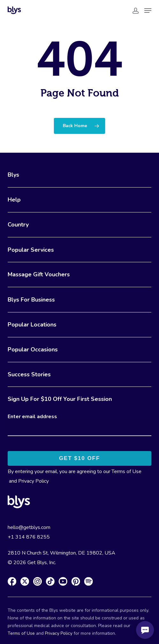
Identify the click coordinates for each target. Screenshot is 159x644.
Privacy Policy (33, 481)
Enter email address (32, 417)
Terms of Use (126, 471)
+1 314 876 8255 (29, 537)
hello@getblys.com (29, 527)
